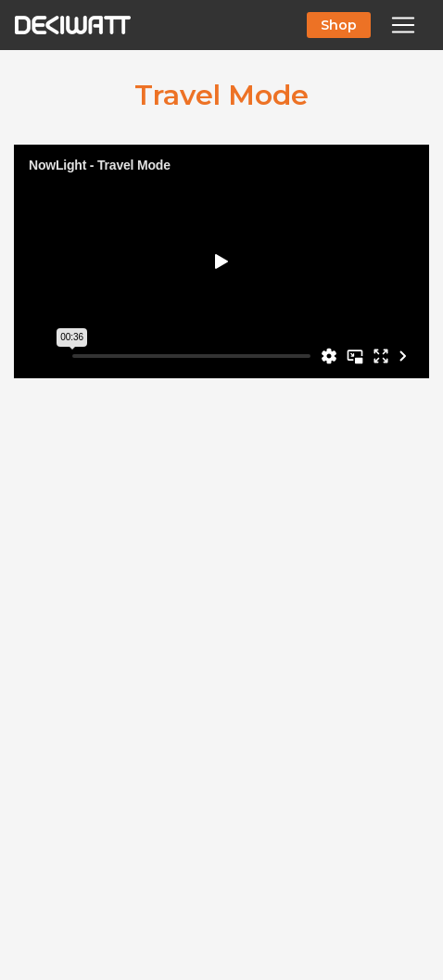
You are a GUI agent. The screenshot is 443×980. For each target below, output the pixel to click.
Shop (339, 25)
